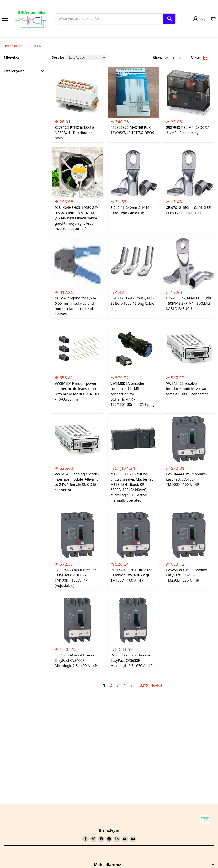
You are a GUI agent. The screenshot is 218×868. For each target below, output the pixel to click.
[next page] (136, 685)
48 (181, 58)
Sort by (58, 57)
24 (167, 58)
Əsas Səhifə (13, 46)
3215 (144, 685)
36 (174, 58)
